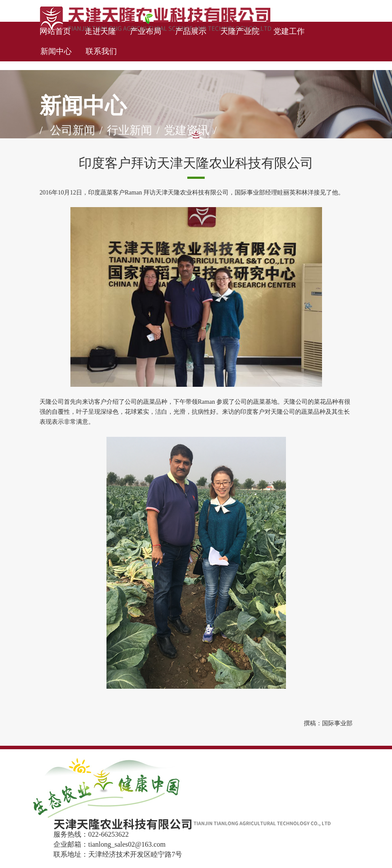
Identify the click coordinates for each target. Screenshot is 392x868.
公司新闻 (73, 130)
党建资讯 (186, 130)
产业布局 (146, 31)
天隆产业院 (240, 31)
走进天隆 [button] (100, 31)
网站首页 (55, 31)
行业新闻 (130, 130)
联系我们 (101, 51)
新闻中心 (56, 51)
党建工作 (289, 31)
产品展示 (191, 31)
